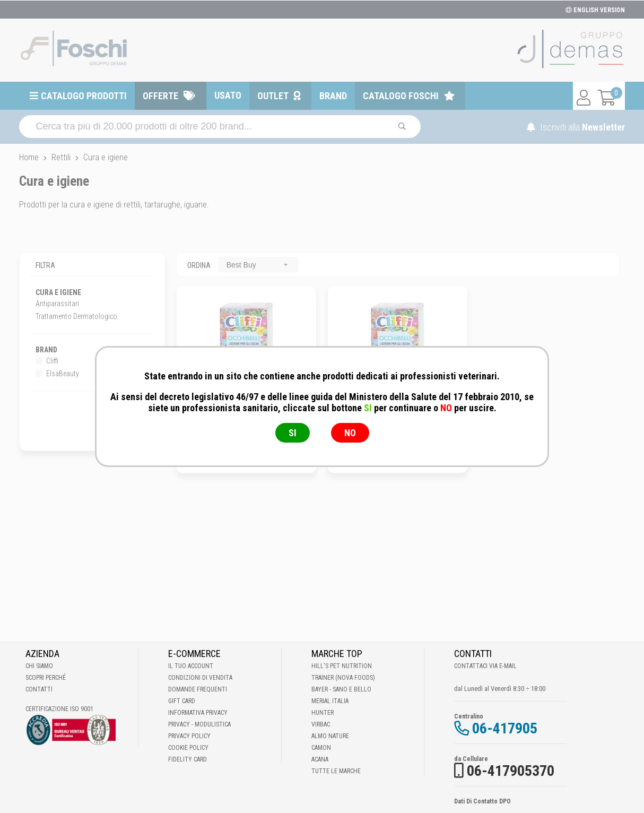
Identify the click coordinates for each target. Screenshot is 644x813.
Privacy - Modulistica (199, 724)
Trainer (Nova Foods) (343, 678)
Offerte (160, 96)
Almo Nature (330, 736)
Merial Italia (330, 701)
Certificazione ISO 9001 (59, 709)
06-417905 (505, 728)
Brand (333, 96)
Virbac (321, 724)
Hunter (323, 713)
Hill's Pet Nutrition (342, 666)
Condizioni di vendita (200, 678)
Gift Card (182, 701)
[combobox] (258, 265)
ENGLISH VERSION (595, 10)
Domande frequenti (198, 689)
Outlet (273, 96)
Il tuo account (191, 666)
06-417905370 (511, 771)
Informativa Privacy (198, 713)
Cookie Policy (188, 748)
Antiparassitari (57, 304)
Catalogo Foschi (401, 96)
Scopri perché (46, 678)
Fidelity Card (188, 759)
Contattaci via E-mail (485, 666)
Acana (320, 759)
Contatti (39, 689)
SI (293, 433)
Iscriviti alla (576, 127)
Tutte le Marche (336, 771)
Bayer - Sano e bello (341, 689)
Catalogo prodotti (84, 96)
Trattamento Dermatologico (76, 316)
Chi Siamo (39, 666)
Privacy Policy (189, 736)
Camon (321, 748)
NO (350, 433)
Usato (228, 95)
